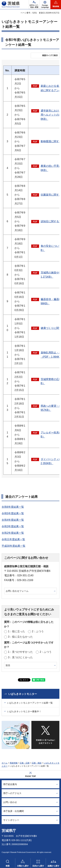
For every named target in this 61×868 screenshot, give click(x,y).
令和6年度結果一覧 (13, 507)
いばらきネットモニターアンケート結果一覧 (30, 703)
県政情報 (14, 763)
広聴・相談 (37, 763)
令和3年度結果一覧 (13, 526)
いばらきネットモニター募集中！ (24, 711)
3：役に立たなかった (20, 637)
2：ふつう (38, 631)
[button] (45, 5)
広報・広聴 (25, 763)
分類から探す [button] (23, 866)
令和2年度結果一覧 (13, 533)
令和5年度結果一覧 (13, 513)
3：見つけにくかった (20, 657)
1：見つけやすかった (20, 652)
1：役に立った (17, 631)
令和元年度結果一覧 (13, 539)
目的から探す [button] (38, 866)
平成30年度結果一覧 (14, 546)
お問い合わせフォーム (17, 591)
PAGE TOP (31, 776)
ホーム (5, 763)
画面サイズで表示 (50, 55)
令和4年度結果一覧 (13, 520)
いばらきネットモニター (23, 694)
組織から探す (54, 866)
